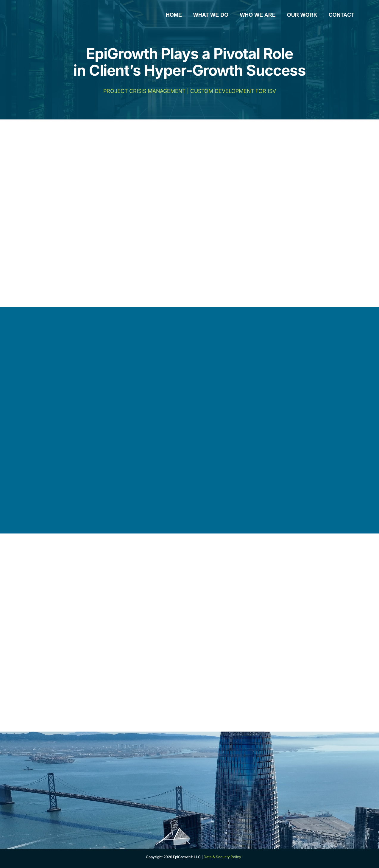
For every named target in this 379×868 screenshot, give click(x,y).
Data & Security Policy (222, 857)
